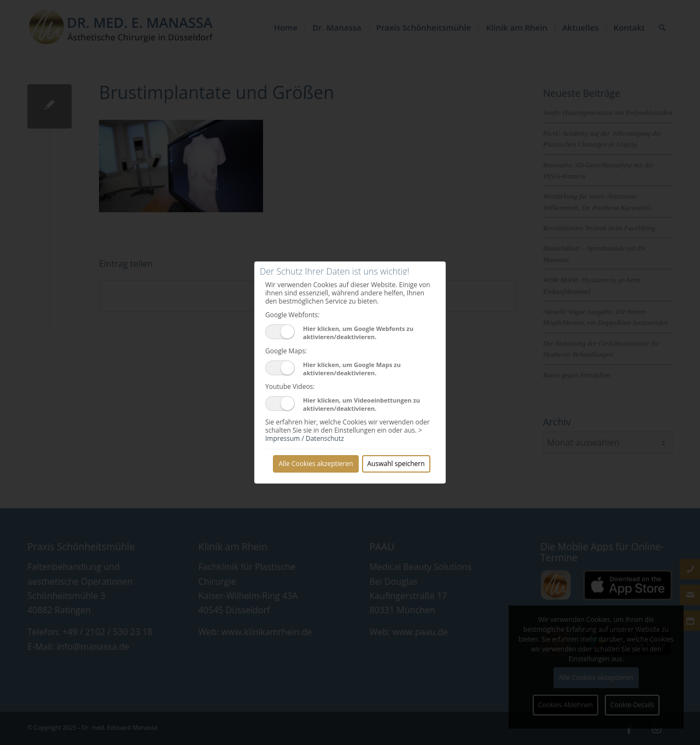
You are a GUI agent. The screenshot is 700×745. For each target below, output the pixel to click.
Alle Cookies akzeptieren (316, 464)
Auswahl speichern (396, 464)
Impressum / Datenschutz (305, 438)
